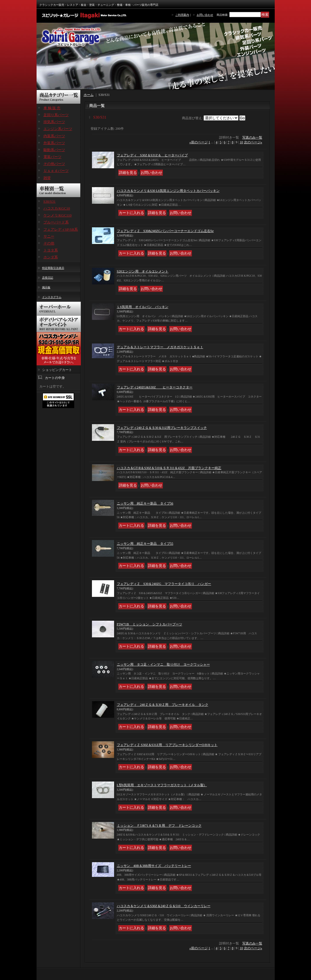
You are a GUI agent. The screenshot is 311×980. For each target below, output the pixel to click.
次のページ (253, 142)
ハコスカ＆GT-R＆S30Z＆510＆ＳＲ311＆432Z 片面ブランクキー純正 (169, 468)
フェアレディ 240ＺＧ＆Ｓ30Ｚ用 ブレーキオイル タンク (163, 705)
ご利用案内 (182, 15)
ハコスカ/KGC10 (57, 208)
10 (241, 142)
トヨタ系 (51, 250)
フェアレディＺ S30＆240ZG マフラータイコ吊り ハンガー (164, 584)
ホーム (89, 95)
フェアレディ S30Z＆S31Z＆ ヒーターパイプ (152, 155)
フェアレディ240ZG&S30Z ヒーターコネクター (155, 387)
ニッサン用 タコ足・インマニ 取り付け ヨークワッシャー (163, 665)
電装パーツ (52, 157)
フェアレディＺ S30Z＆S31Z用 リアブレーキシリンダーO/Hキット (167, 745)
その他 (49, 243)
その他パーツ (54, 164)
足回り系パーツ (56, 115)
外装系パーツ (54, 143)
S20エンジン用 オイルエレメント (143, 271)
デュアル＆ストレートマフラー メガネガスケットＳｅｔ (160, 347)
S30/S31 (50, 201)
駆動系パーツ (54, 150)
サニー (49, 236)
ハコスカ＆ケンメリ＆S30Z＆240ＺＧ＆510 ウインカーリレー (164, 906)
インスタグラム (52, 297)
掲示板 (46, 287)
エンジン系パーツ (58, 129)
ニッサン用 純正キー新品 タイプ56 (145, 503)
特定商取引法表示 (53, 268)
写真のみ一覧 (252, 138)
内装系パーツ (54, 136)
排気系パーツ (54, 122)
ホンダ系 (51, 257)
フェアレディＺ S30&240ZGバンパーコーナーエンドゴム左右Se (165, 231)
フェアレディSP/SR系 (61, 229)
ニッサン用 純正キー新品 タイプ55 (145, 544)
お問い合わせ (205, 15)
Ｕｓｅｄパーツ (56, 171)
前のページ (199, 142)
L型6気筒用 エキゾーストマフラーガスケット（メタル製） (162, 785)
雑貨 (47, 178)
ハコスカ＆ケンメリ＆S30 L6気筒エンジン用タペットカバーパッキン (168, 191)
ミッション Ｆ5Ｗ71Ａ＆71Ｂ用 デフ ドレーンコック (159, 826)
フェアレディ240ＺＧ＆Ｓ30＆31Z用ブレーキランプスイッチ (162, 428)
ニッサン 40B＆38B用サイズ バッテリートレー (154, 866)
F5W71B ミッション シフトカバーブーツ (150, 624)
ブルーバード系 (56, 222)
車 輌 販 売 (52, 108)
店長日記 (48, 278)
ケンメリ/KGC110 (58, 215)
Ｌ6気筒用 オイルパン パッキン (143, 307)
